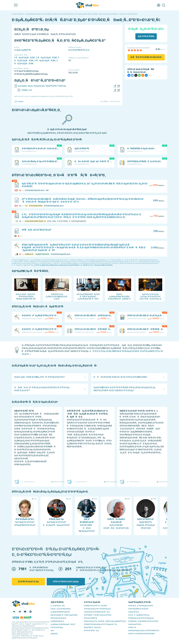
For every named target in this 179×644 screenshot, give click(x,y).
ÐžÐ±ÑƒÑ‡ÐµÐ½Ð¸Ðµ (28, 582)
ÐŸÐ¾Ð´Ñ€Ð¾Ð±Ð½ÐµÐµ (66, 582)
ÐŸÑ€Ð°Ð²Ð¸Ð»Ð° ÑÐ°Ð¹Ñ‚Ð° (96, 606)
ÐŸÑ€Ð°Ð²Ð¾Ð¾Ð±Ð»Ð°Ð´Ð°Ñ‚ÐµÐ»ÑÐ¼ (101, 624)
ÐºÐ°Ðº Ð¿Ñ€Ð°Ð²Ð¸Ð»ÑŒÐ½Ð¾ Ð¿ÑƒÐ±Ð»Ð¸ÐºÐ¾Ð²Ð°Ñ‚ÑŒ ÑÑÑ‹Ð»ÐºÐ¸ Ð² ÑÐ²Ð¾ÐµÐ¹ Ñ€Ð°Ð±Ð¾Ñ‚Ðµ (74, 265)
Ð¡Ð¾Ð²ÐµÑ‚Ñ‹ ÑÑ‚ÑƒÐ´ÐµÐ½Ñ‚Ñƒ (64, 615)
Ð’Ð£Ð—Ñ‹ (132, 627)
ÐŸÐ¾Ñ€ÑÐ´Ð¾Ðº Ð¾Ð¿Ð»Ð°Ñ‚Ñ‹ (98, 615)
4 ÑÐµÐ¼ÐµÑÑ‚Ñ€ (45, 61)
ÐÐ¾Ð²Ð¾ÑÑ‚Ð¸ (58, 606)
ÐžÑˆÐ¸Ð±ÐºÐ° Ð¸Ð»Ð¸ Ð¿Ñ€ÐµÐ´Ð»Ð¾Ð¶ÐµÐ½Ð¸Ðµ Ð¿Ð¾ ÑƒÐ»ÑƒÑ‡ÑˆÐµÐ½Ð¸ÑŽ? (44, 96)
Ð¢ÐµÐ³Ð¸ (54, 634)
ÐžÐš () (168, 636)
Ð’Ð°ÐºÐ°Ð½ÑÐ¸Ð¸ (92, 631)
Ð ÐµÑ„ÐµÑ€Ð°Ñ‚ (23, 50)
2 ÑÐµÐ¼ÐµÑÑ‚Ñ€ (46, 58)
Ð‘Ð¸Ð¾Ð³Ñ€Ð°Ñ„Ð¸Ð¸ (79, 50)
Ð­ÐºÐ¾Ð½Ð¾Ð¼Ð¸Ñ (59, 618)
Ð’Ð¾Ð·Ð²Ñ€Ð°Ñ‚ (91, 618)
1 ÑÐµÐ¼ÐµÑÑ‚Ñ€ (25, 58)
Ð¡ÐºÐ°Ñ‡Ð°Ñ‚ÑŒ (146, 36)
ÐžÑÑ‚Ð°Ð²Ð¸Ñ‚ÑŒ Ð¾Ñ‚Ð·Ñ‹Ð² (146, 57)
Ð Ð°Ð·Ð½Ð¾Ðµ (57, 627)
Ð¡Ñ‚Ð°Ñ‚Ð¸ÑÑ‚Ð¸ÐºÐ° (93, 627)
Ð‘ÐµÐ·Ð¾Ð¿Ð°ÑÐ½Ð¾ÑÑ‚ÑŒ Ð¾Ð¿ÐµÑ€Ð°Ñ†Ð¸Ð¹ (105, 621)
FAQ (52, 631)
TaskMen (19, 102)
